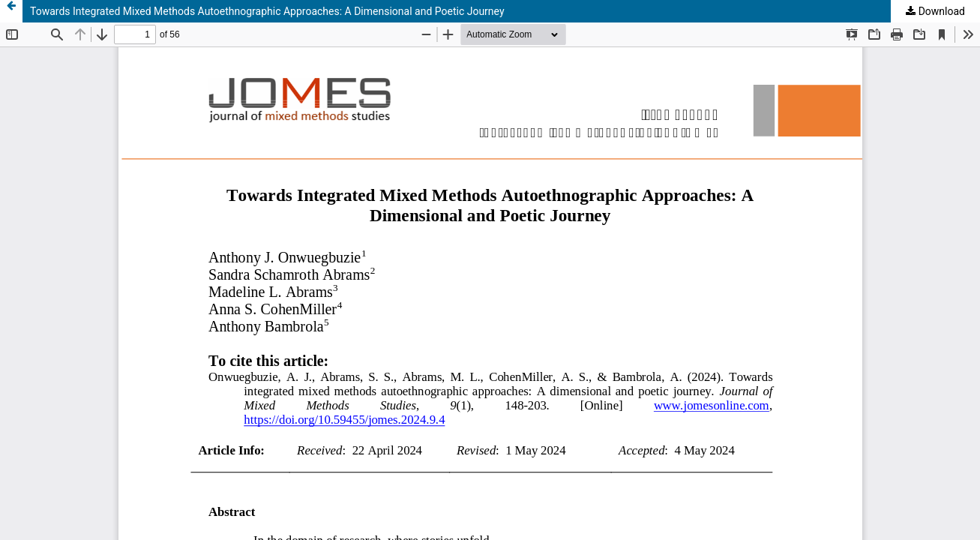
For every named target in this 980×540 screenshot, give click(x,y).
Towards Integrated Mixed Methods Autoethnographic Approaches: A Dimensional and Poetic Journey (267, 11)
